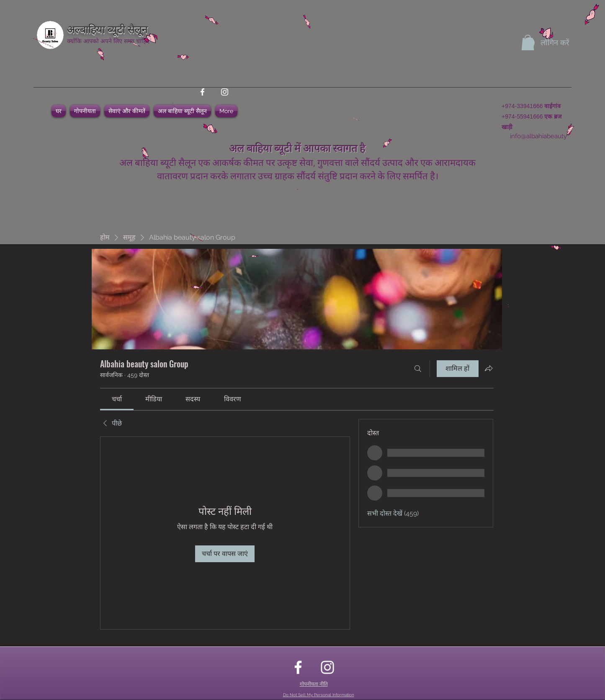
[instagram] (225, 92)
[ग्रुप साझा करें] (489, 368)
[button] (528, 43)
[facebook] (202, 92)
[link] (117, 399)
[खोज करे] (418, 369)
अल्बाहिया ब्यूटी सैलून (107, 28)
